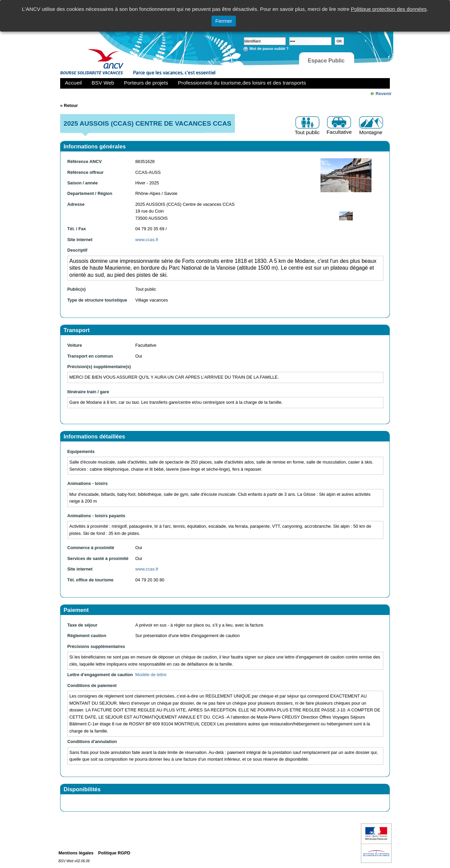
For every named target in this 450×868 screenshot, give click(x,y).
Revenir (384, 94)
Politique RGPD (114, 853)
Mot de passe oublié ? (269, 49)
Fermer (224, 21)
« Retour (69, 105)
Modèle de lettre (151, 675)
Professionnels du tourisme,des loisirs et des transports (242, 83)
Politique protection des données (389, 9)
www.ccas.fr (147, 240)
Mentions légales (76, 853)
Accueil (73, 83)
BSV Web (103, 83)
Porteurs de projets (146, 83)
